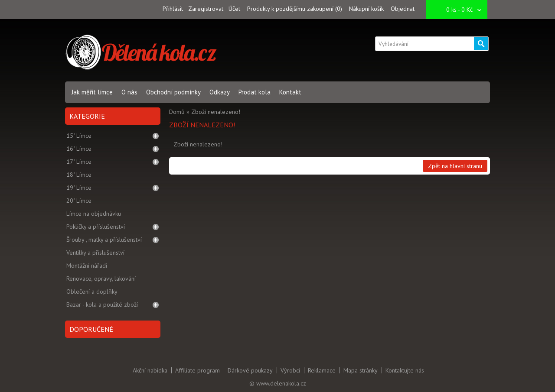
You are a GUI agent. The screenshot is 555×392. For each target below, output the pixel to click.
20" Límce (79, 201)
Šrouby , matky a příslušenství (104, 240)
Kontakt (290, 92)
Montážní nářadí (87, 266)
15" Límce (79, 136)
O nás (129, 92)
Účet (234, 9)
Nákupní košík (366, 9)
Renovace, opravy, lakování (101, 279)
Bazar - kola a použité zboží (102, 305)
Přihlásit (173, 9)
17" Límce (79, 162)
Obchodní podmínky (173, 92)
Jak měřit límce (92, 92)
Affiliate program (198, 370)
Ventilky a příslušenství (95, 253)
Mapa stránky (361, 370)
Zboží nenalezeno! (216, 112)
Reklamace (322, 370)
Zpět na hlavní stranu (455, 166)
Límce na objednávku (94, 214)
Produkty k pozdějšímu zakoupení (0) (295, 9)
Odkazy (220, 92)
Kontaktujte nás (405, 370)
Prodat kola (255, 92)
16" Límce (79, 149)
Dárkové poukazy (250, 370)
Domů (177, 112)
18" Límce (79, 175)
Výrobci (290, 370)
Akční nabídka (150, 370)
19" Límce (79, 188)
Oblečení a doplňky (92, 292)
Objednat (403, 9)
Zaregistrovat (206, 9)
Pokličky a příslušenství (96, 227)
